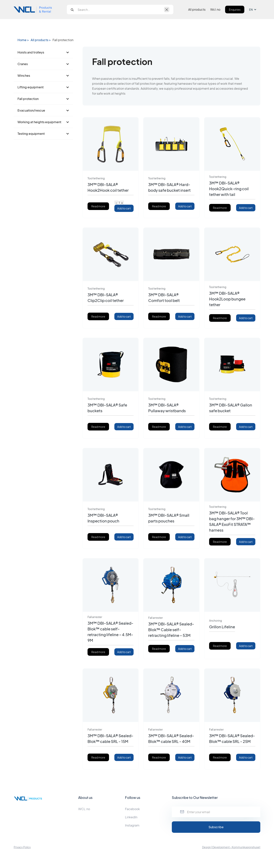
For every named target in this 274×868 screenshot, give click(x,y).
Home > (23, 40)
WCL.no (84, 809)
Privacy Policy (22, 847)
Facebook (132, 809)
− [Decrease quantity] (116, 203)
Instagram (132, 825)
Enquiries (235, 10)
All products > (41, 40)
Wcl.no (215, 10)
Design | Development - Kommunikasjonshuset (231, 847)
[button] (255, 10)
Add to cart (124, 208)
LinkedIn (131, 817)
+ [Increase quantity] (122, 203)
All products (197, 10)
